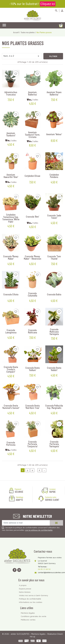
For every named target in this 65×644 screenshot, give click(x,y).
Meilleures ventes (28, 620)
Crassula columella (32, 294)
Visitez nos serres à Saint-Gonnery (34, 595)
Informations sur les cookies (31, 602)
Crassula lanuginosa (11, 331)
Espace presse (25, 589)
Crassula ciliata (11, 294)
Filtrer (53, 56)
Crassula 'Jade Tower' (54, 216)
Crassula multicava (32, 331)
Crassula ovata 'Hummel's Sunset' (11, 407)
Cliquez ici (48, 4)
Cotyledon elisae (32, 176)
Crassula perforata (11, 443)
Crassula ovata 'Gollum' (32, 369)
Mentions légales (28, 613)
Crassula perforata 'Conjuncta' (32, 444)
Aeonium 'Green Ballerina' (54, 93)
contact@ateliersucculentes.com (51, 572)
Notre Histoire (25, 592)
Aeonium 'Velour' (54, 134)
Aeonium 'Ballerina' (32, 93)
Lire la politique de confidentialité (39, 530)
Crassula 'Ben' (32, 216)
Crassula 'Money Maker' (11, 257)
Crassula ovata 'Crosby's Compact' (11, 369)
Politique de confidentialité (30, 599)
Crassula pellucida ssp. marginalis (54, 407)
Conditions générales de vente (34, 616)
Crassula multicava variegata (54, 332)
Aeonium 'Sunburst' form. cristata (32, 135)
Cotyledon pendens (54, 176)
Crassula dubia (54, 294)
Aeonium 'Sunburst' (11, 134)
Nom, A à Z (22, 56)
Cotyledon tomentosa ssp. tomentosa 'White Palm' (11, 218)
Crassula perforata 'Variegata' (54, 444)
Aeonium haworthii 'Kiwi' (11, 176)
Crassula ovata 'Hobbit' (54, 369)
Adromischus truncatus (11, 93)
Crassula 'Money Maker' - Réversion (32, 257)
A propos (23, 585)
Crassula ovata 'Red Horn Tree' (32, 407)
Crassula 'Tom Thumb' (54, 257)
